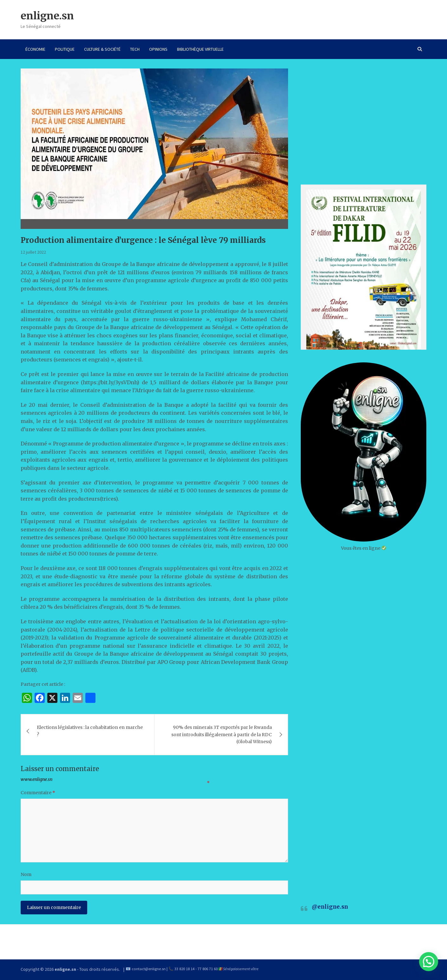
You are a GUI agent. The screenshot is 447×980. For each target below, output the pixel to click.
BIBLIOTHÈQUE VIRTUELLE (200, 49)
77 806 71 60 (208, 969)
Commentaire (38, 793)
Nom (26, 874)
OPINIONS (158, 49)
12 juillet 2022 (33, 252)
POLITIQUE (65, 49)
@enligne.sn (330, 907)
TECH (135, 49)
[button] (429, 962)
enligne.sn (47, 16)
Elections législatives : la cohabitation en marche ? (90, 731)
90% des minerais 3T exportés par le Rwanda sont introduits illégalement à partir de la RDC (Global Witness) (222, 734)
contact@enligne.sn (149, 969)
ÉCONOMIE (35, 49)
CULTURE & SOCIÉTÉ (102, 49)
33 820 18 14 (184, 969)
